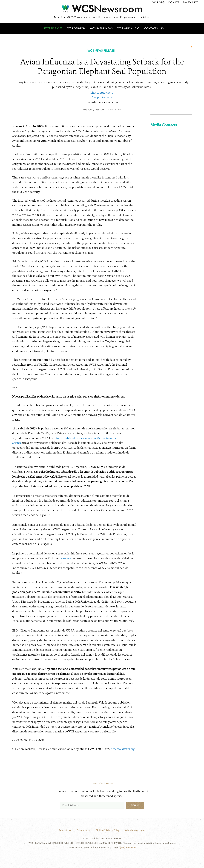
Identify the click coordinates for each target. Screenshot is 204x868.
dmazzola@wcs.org (123, 749)
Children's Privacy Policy (108, 830)
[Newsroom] (102, 10)
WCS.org (158, 2)
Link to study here (102, 93)
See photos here (102, 97)
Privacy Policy (83, 830)
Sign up (135, 805)
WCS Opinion (77, 29)
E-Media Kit (190, 2)
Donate (174, 2)
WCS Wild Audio (128, 29)
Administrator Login (135, 830)
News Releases (53, 29)
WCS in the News (102, 29)
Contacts (151, 29)
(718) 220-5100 (128, 847)
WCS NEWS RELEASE (101, 51)
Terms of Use (65, 830)
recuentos (66, 558)
